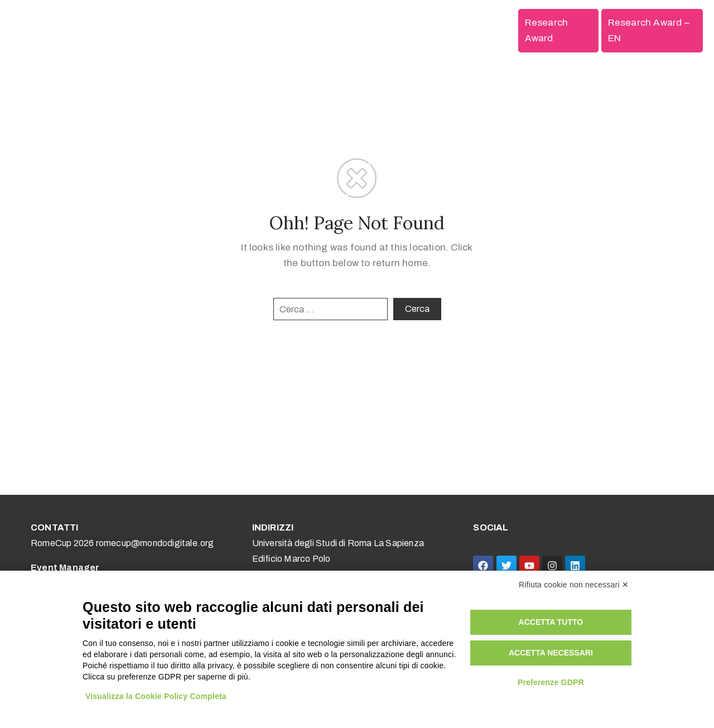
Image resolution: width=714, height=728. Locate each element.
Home (171, 30)
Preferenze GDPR (551, 682)
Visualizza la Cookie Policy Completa (156, 696)
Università (343, 30)
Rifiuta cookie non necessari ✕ (574, 585)
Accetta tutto (551, 622)
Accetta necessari (551, 653)
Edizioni (490, 30)
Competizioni (230, 30)
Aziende (397, 30)
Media (442, 30)
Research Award (547, 30)
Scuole (293, 30)
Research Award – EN (649, 30)
